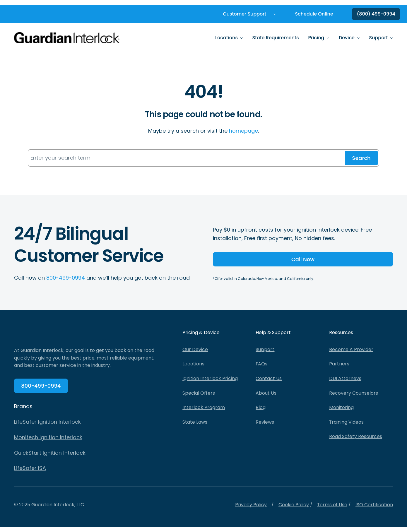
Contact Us (269, 379)
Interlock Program (204, 408)
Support (379, 38)
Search (361, 158)
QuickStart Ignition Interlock (50, 453)
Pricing (316, 38)
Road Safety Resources (356, 437)
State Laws (195, 422)
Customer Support (244, 14)
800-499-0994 (66, 278)
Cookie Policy (293, 505)
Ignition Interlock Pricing (210, 379)
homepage (243, 131)
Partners (339, 364)
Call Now (303, 259)
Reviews (265, 422)
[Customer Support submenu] (275, 14)
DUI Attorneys (345, 379)
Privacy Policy (251, 505)
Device (347, 38)
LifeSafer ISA (30, 468)
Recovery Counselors (354, 393)
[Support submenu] (391, 38)
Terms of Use (332, 505)
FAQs (262, 364)
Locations (226, 38)
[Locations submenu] (242, 38)
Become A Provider (351, 349)
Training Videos (347, 422)
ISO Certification (374, 505)
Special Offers (199, 393)
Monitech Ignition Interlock (48, 438)
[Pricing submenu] (328, 38)
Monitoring (341, 408)
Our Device (195, 349)
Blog (261, 408)
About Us (266, 393)
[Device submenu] (358, 38)
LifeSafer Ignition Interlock (47, 422)
